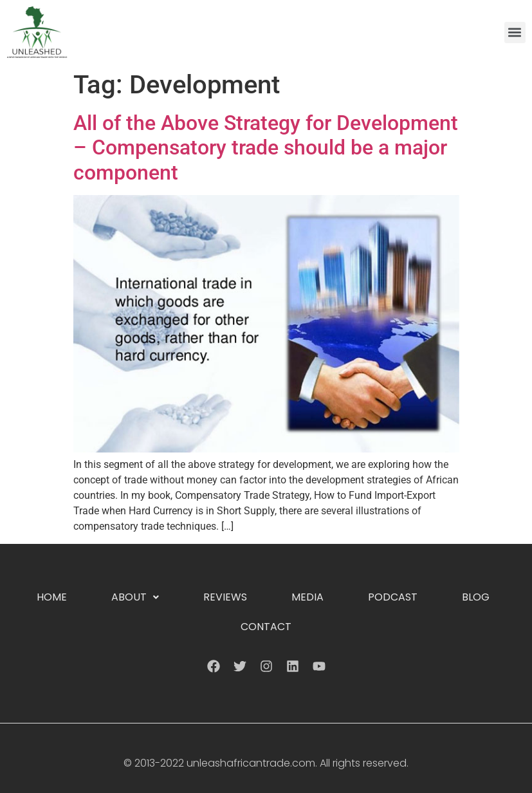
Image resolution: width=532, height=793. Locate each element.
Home (52, 597)
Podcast (393, 597)
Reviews (225, 597)
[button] (515, 33)
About (135, 597)
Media (307, 597)
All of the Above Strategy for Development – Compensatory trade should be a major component (266, 148)
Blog (476, 597)
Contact (266, 627)
